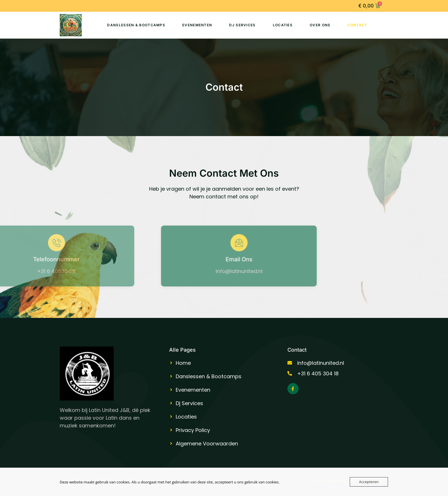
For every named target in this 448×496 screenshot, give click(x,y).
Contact (357, 25)
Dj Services (242, 25)
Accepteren (369, 482)
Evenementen (197, 25)
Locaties (283, 25)
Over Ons (320, 25)
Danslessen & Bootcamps (136, 25)
